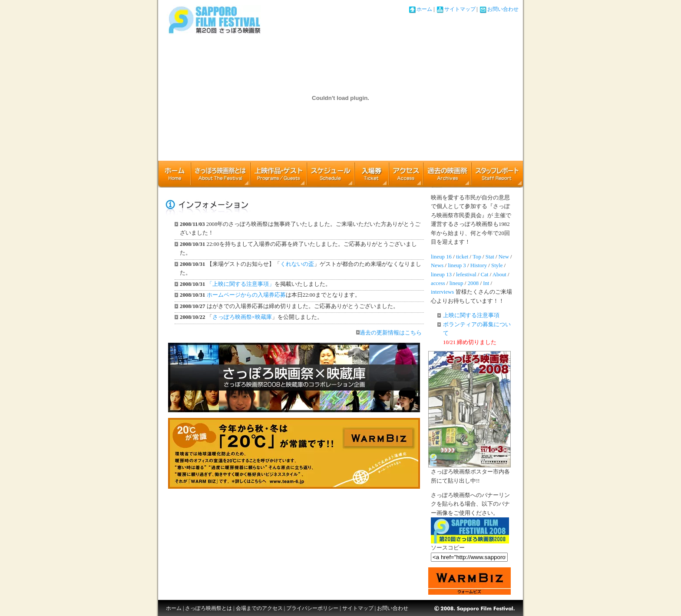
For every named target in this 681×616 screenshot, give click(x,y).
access (438, 283)
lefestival (466, 275)
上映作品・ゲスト (278, 174)
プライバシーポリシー (312, 608)
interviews (442, 292)
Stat (490, 257)
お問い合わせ (503, 9)
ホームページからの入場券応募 (246, 295)
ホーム (424, 9)
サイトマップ (460, 9)
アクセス (406, 174)
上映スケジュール (330, 174)
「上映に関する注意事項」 (241, 284)
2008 (473, 283)
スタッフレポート (497, 174)
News (437, 265)
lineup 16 (441, 257)
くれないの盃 (297, 264)
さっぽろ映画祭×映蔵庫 (242, 317)
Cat (485, 275)
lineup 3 (457, 265)
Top (477, 257)
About (499, 275)
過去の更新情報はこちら (389, 333)
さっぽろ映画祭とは (220, 174)
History (479, 265)
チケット (371, 174)
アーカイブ (447, 174)
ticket (462, 257)
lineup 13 (441, 275)
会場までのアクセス (259, 608)
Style (497, 265)
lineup (456, 283)
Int (486, 283)
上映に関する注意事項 (471, 315)
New (504, 257)
